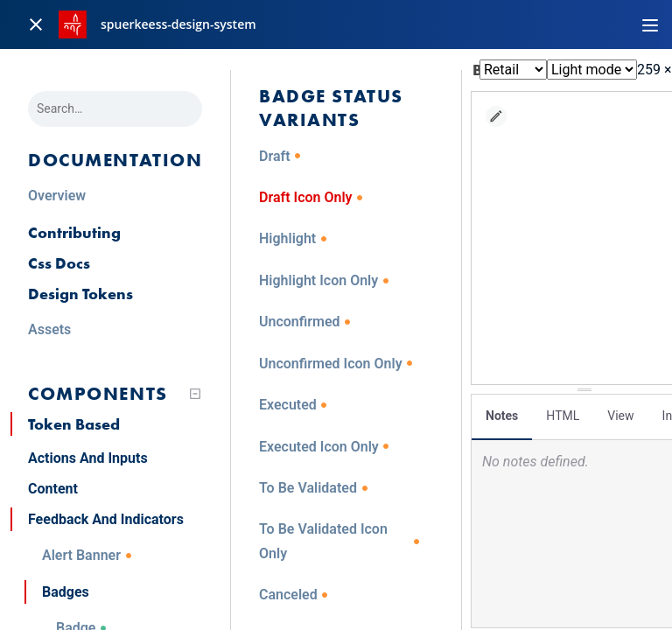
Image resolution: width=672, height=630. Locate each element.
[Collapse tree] (195, 394)
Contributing (74, 232)
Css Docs (59, 263)
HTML (563, 416)
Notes (502, 416)
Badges (66, 592)
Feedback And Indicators (106, 519)
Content (53, 489)
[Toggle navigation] (650, 24)
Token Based (74, 424)
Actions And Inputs (88, 458)
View (620, 416)
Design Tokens (80, 294)
